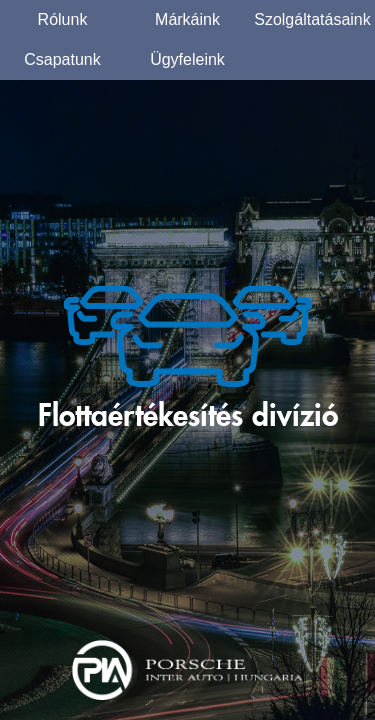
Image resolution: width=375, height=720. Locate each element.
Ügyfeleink (187, 59)
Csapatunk (62, 59)
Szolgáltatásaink (312, 19)
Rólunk (63, 19)
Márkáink (187, 19)
